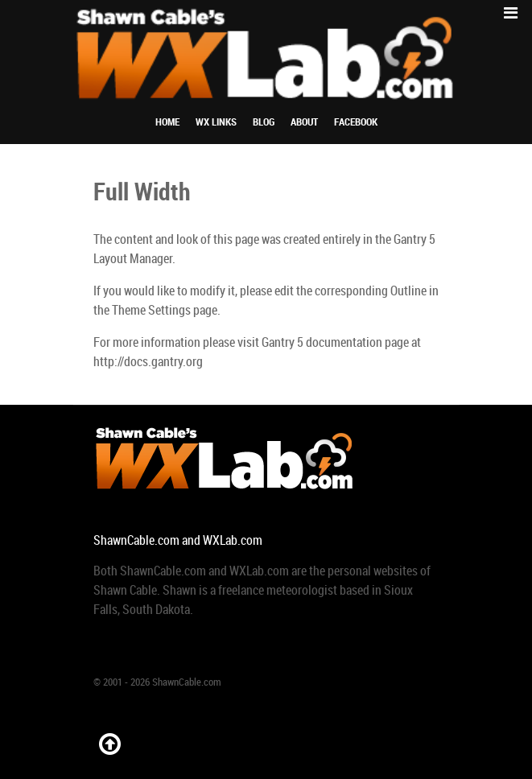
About (304, 122)
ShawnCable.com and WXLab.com (178, 540)
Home (167, 122)
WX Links (216, 122)
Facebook (356, 122)
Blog (264, 122)
